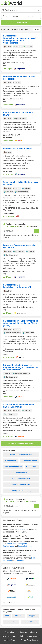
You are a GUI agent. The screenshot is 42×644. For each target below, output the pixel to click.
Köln (33, 558)
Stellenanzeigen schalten (30, 636)
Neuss (11, 622)
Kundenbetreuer (21, 472)
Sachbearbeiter (11, 30)
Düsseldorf (7, 560)
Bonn (29, 30)
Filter (37, 29)
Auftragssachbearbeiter (21, 478)
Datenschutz (10, 632)
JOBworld (22, 529)
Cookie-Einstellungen (29, 640)
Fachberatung (11, 460)
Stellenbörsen (10, 640)
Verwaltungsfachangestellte (21, 454)
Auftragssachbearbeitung (21, 491)
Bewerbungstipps (9, 636)
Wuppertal (20, 560)
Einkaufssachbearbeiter (21, 484)
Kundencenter (32, 467)
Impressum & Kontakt (29, 632)
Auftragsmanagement (13, 467)
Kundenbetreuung (30, 460)
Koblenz (30, 622)
